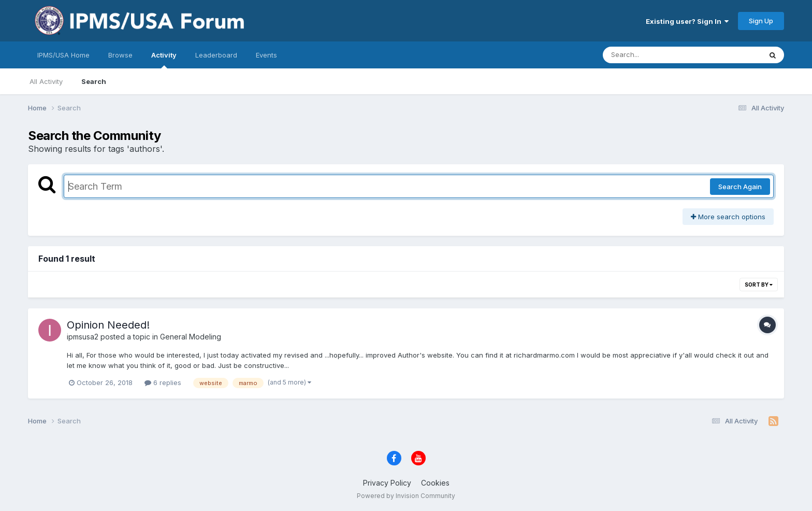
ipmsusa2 (83, 337)
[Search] (654, 55)
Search (94, 81)
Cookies (435, 483)
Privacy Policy (387, 483)
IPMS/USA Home (63, 55)
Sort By (759, 285)
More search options (728, 217)
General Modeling (191, 337)
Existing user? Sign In (687, 21)
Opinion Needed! (108, 325)
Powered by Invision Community (406, 496)
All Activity (46, 81)
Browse (120, 55)
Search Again (740, 187)
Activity (164, 60)
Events (266, 55)
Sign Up (761, 21)
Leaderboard (216, 55)
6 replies (163, 382)
